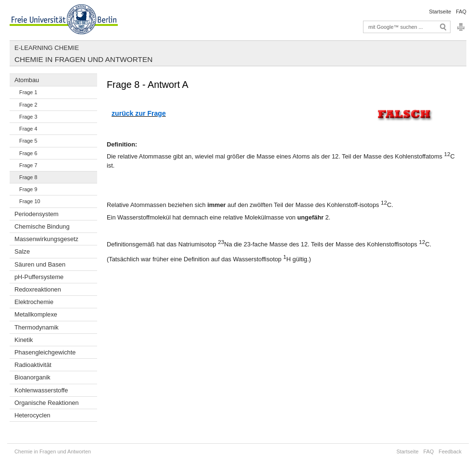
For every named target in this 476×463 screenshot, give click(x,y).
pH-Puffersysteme (39, 277)
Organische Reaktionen (47, 403)
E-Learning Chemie (47, 48)
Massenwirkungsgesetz (46, 239)
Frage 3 (28, 117)
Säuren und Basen (40, 264)
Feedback (450, 451)
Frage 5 (28, 141)
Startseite (440, 12)
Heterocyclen (32, 415)
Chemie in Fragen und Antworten (83, 59)
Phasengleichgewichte (45, 352)
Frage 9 (28, 189)
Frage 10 (30, 201)
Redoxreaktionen (38, 289)
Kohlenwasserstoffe (41, 390)
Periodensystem (37, 214)
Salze (22, 251)
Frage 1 (28, 92)
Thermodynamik (37, 327)
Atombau (27, 80)
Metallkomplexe (36, 314)
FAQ (461, 12)
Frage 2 (28, 105)
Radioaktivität (33, 365)
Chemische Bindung (42, 226)
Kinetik (24, 340)
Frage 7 (28, 165)
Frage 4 (28, 129)
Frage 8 (28, 177)
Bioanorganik (32, 377)
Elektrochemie (34, 302)
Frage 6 (28, 153)
